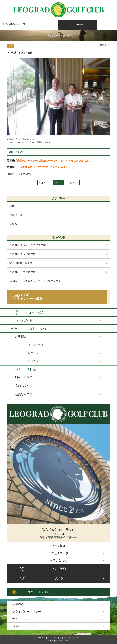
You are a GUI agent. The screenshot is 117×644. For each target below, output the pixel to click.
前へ (44, 183)
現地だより (16, 215)
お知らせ (15, 224)
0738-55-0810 (15, 24)
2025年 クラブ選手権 (22, 254)
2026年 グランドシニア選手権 (28, 245)
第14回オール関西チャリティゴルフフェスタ (35, 281)
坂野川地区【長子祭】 (22, 263)
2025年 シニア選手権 (22, 272)
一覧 (59, 183)
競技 (11, 46)
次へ (73, 183)
